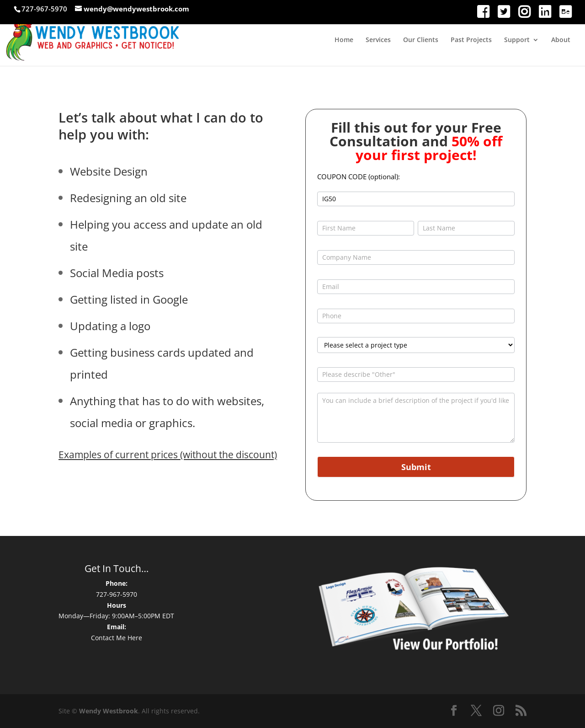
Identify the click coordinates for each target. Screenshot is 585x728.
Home (344, 40)
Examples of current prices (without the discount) (168, 455)
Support (517, 40)
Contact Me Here (117, 638)
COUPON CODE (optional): (359, 177)
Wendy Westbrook (109, 711)
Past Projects (471, 40)
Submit (416, 467)
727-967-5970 (117, 594)
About (561, 40)
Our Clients (421, 40)
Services (378, 40)
